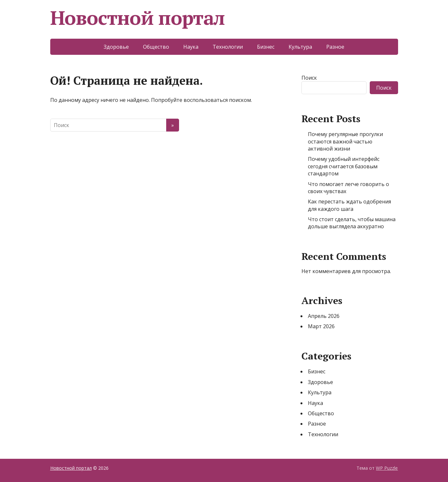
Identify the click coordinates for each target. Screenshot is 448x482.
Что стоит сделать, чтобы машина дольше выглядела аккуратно (352, 223)
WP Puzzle (387, 468)
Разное (335, 47)
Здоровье (116, 47)
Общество (156, 47)
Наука (191, 47)
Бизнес (266, 47)
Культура (300, 47)
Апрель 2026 (324, 316)
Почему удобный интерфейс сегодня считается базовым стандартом (344, 166)
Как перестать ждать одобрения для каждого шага (349, 205)
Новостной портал (138, 18)
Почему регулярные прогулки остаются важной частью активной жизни (345, 141)
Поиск (309, 78)
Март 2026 (321, 326)
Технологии (228, 47)
